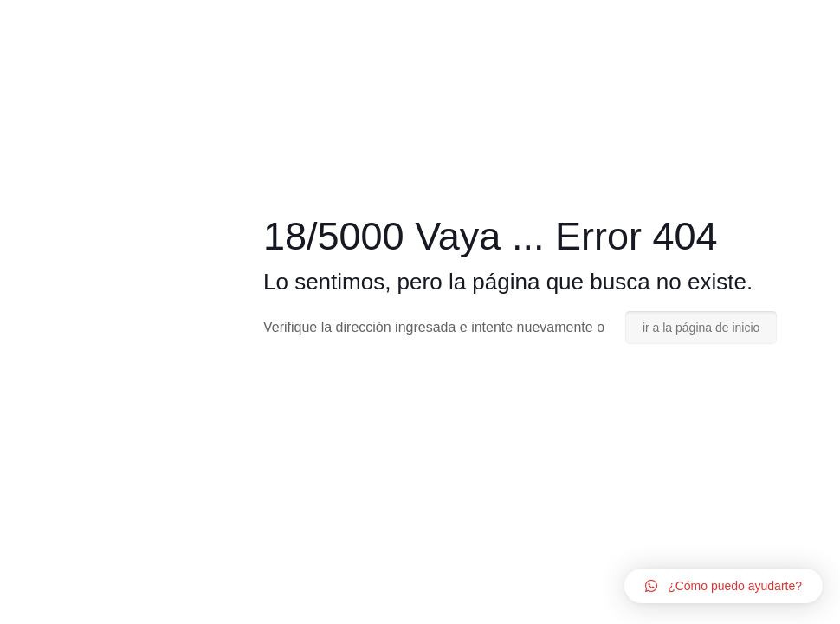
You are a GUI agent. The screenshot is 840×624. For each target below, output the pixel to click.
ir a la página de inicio (701, 328)
